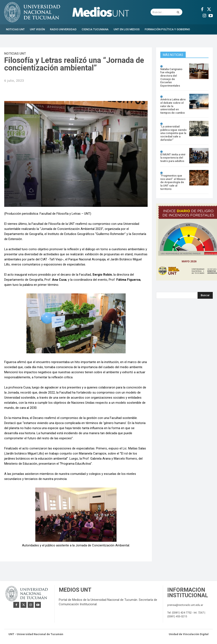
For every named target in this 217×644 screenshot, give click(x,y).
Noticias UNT (15, 54)
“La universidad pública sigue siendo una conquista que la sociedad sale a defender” (173, 133)
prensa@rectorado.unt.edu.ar (185, 605)
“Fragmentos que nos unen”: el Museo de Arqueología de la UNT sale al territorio (173, 182)
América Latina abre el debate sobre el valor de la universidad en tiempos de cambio (173, 106)
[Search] (205, 295)
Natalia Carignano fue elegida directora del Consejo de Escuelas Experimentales (171, 77)
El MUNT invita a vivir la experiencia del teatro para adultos (173, 158)
